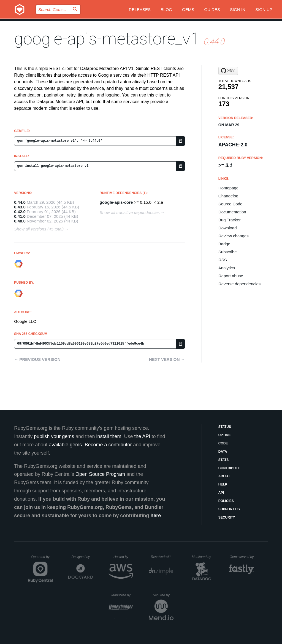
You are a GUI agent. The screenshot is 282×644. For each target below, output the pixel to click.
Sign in (238, 10)
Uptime (225, 435)
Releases (140, 10)
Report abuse (231, 276)
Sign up (264, 10)
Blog (166, 10)
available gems (65, 445)
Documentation (232, 212)
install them (109, 436)
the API (142, 436)
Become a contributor (108, 445)
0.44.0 (20, 202)
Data (223, 452)
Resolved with (162, 557)
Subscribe (228, 252)
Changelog (228, 196)
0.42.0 (20, 212)
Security (227, 517)
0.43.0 (20, 207)
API (221, 493)
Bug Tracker (230, 220)
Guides (212, 10)
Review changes (234, 236)
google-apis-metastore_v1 (107, 39)
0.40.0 (20, 221)
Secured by (163, 595)
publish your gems (54, 436)
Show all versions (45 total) (39, 229)
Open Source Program (100, 474)
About (224, 476)
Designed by (82, 557)
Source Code (231, 204)
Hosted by (123, 557)
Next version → (167, 359)
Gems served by (242, 557)
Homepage (228, 188)
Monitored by (203, 557)
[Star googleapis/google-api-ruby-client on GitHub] (228, 71)
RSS (223, 260)
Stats (224, 460)
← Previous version (37, 359)
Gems (188, 10)
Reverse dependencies (239, 284)
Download (228, 228)
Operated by (42, 559)
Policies (226, 501)
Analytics (227, 268)
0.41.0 (20, 216)
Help (223, 484)
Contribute (229, 468)
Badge (224, 244)
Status (225, 427)
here (156, 516)
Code (223, 443)
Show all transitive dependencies (130, 212)
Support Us (229, 509)
